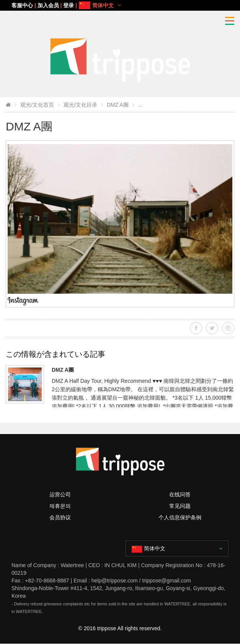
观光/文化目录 (80, 105)
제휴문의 (60, 506)
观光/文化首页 (37, 105)
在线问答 (180, 494)
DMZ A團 (118, 105)
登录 (69, 5)
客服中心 (22, 5)
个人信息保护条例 (180, 517)
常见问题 (180, 506)
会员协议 (60, 517)
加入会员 (48, 5)
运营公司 (60, 494)
